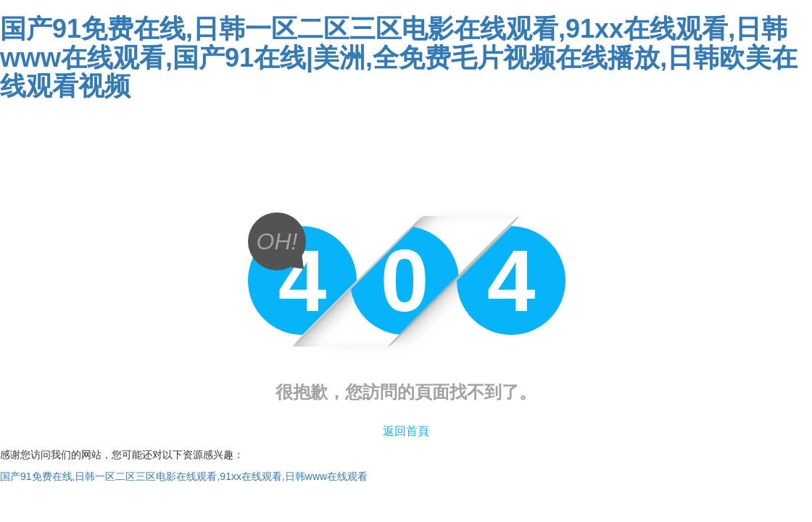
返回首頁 (406, 431)
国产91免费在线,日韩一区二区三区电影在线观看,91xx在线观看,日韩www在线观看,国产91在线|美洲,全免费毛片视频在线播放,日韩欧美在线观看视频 (399, 57)
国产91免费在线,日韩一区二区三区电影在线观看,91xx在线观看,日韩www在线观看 (184, 476)
